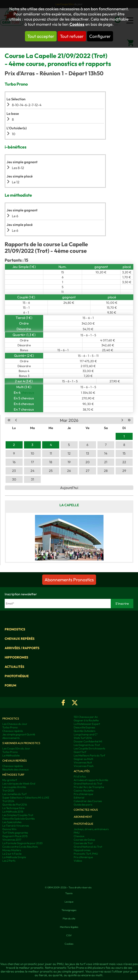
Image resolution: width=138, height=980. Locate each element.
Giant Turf (80, 752)
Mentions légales (69, 927)
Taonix (69, 893)
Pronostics (15, 629)
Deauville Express (84, 727)
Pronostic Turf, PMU (86, 854)
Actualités (14, 667)
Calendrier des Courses (88, 801)
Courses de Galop (84, 840)
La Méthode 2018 (13, 812)
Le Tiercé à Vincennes (16, 826)
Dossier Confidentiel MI (88, 741)
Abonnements (11, 738)
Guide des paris (83, 805)
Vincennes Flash (84, 766)
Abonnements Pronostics (69, 580)
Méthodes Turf (13, 775)
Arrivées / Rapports (22, 648)
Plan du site (69, 919)
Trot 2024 (8, 801)
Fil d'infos (80, 776)
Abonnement (83, 817)
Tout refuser (72, 36)
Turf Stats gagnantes (15, 833)
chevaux (28, 392)
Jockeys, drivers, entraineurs (91, 829)
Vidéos (78, 861)
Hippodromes (16, 657)
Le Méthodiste (11, 755)
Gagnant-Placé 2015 (15, 836)
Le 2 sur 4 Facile (12, 854)
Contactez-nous (86, 810)
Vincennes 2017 (12, 840)
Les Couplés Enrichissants (89, 748)
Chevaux (79, 836)
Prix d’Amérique (83, 857)
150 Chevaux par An (86, 717)
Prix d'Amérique (83, 794)
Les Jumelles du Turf (14, 794)
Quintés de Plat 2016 (15, 805)
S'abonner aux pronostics (21, 743)
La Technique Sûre (13, 808)
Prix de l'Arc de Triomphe (89, 787)
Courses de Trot (83, 843)
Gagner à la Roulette (86, 720)
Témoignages (69, 910)
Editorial (79, 797)
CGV (69, 935)
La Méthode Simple (14, 857)
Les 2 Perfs (9, 861)
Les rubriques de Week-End (19, 783)
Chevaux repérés (20, 639)
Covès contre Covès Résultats (20, 847)
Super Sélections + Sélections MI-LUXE (26, 797)
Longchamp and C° (86, 734)
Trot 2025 (8, 790)
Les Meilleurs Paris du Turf (89, 755)
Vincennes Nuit (83, 762)
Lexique (69, 902)
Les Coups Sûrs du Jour (16, 748)
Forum (10, 685)
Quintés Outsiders (85, 731)
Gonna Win (9, 829)
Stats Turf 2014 (83, 738)
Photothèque (17, 676)
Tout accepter (41, 36)
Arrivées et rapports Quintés (91, 780)
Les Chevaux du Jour (15, 724)
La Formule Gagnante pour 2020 (22, 843)
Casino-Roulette (84, 790)
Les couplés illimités (14, 787)
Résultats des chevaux (16, 769)
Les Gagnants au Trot (87, 745)
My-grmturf (10, 780)
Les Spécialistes (12, 822)
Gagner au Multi (83, 759)
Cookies (77, 24)
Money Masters (12, 850)
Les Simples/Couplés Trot (18, 815)
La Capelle (69, 505)
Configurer (100, 36)
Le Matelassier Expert (87, 724)
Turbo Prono (10, 727)
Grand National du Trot (88, 783)
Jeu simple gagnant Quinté (19, 734)
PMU (77, 833)
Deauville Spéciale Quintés (19, 819)
